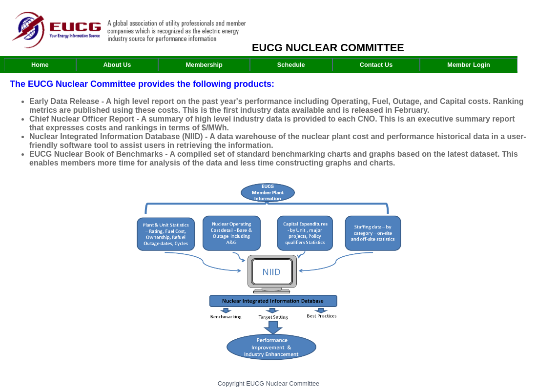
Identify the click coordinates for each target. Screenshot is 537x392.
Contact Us (376, 65)
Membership (204, 65)
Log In (519, 19)
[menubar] (261, 65)
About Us (117, 65)
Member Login (468, 65)
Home (40, 65)
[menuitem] (40, 65)
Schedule (291, 65)
